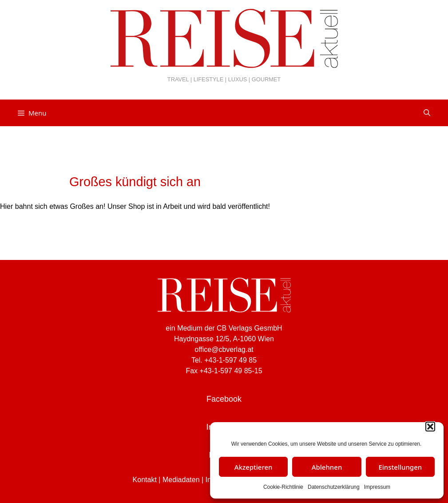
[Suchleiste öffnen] (427, 113)
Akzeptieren (254, 467)
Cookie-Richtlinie (283, 487)
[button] (430, 427)
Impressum (377, 487)
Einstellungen (400, 467)
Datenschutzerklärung (334, 487)
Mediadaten (181, 480)
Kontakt (145, 480)
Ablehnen (327, 467)
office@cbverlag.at (224, 349)
